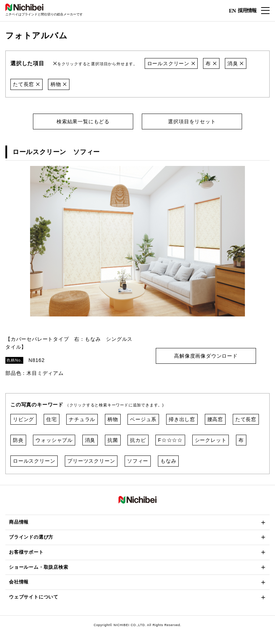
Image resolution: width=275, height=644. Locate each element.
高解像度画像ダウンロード (206, 356)
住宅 (52, 419)
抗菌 (113, 440)
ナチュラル (82, 419)
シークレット (211, 440)
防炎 (18, 440)
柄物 (59, 84)
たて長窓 (26, 84)
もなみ (168, 461)
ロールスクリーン (171, 63)
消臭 (236, 63)
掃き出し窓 (182, 419)
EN (232, 11)
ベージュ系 (143, 419)
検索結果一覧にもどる (83, 121)
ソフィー (138, 461)
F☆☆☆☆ (170, 440)
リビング (23, 419)
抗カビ (138, 440)
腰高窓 (215, 419)
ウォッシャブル (54, 440)
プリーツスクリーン (91, 461)
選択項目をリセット (192, 121)
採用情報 (247, 10)
